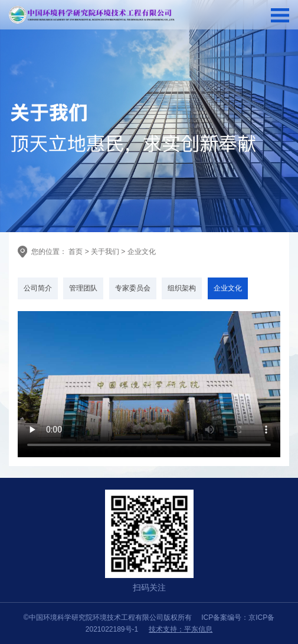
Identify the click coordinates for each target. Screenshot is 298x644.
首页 (75, 252)
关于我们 (105, 252)
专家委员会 (133, 288)
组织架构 (182, 288)
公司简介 (38, 288)
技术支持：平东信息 (181, 629)
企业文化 (142, 252)
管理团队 (83, 288)
